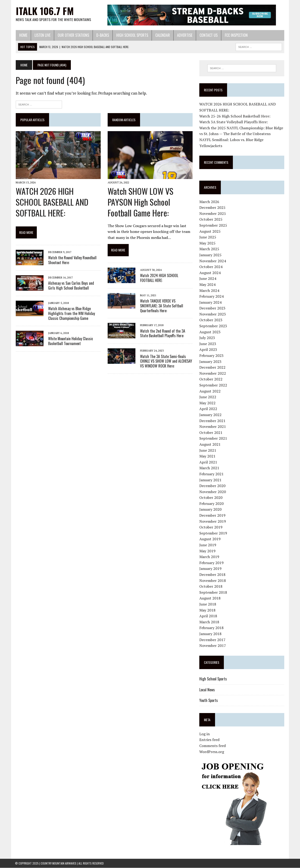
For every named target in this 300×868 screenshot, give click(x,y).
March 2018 (209, 622)
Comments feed (213, 746)
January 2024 (211, 302)
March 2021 (209, 468)
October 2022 (211, 379)
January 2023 (211, 361)
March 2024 (209, 290)
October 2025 (211, 219)
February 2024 (212, 296)
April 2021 (208, 462)
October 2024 (211, 267)
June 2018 (208, 604)
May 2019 (208, 551)
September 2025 (213, 225)
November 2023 (213, 314)
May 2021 (208, 456)
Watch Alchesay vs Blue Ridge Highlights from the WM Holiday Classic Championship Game (71, 314)
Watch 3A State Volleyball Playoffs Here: (234, 122)
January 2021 (211, 480)
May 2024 (208, 284)
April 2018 (208, 616)
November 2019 (213, 521)
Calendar (162, 35)
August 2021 (210, 444)
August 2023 (210, 332)
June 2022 (208, 397)
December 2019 (213, 515)
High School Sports (131, 35)
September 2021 (213, 439)
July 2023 (207, 338)
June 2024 (208, 279)
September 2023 (213, 326)
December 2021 (213, 421)
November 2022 (213, 373)
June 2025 (208, 237)
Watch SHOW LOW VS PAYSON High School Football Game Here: (140, 202)
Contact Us (208, 35)
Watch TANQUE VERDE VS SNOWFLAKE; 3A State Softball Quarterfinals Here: (161, 306)
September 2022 (213, 385)
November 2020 (213, 492)
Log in (205, 734)
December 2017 (213, 640)
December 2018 (213, 575)
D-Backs (102, 35)
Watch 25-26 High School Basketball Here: (235, 116)
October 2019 (211, 527)
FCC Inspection (236, 35)
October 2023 (211, 320)
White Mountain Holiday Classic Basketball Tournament (70, 341)
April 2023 (208, 350)
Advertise (184, 35)
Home (23, 35)
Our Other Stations (73, 35)
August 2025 (210, 231)
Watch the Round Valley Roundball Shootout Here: (72, 260)
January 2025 (211, 255)
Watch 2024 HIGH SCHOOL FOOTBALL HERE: (166, 278)
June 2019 (208, 545)
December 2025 (213, 207)
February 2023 (212, 355)
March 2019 (209, 557)
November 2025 (213, 213)
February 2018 (212, 628)
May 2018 (208, 610)
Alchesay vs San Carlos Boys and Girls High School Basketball (70, 286)
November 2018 (213, 581)
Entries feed (210, 740)
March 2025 (209, 249)
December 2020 (213, 486)
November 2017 (213, 646)
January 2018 (211, 634)
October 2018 (211, 586)
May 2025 (208, 243)
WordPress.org (212, 752)
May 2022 (208, 403)
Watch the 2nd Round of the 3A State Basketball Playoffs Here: (162, 334)
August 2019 (210, 539)
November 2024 (213, 261)
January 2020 (211, 510)
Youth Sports (209, 700)
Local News (207, 690)
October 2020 (211, 498)
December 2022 (213, 367)
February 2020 (212, 504)
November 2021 (213, 426)
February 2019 (212, 563)
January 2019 (211, 569)
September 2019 (213, 533)
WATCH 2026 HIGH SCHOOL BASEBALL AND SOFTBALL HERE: (58, 202)
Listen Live (42, 35)
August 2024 (210, 273)
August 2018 (210, 598)
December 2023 (213, 308)
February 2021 (212, 474)
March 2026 (209, 202)
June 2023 (208, 344)
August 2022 (210, 391)
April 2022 (208, 409)
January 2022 (211, 415)
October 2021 (211, 432)
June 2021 (208, 450)
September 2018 (213, 592)
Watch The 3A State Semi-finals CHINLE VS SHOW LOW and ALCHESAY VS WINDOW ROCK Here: (166, 361)
